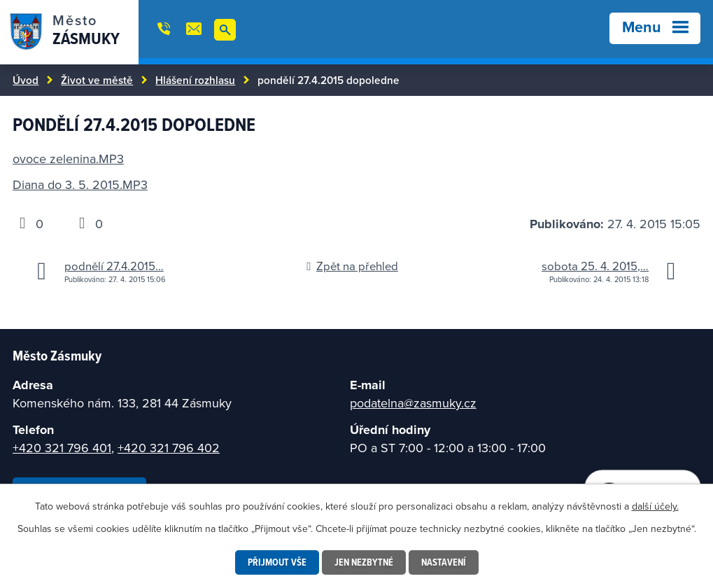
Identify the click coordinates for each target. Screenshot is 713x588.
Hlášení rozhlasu (195, 80)
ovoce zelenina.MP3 (68, 159)
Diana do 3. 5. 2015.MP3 (80, 184)
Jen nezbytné (364, 562)
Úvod (26, 80)
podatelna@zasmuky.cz (413, 403)
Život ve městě (97, 80)
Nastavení (444, 562)
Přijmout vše (277, 562)
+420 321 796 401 (62, 448)
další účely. (655, 506)
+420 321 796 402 (169, 448)
